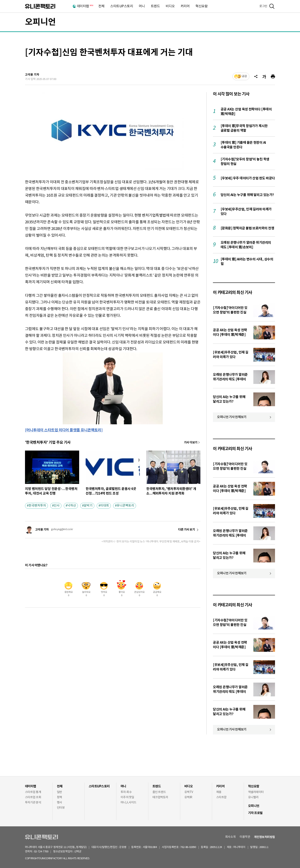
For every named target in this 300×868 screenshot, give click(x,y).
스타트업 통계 (33, 792)
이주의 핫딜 (127, 797)
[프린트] (273, 76)
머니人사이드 (129, 803)
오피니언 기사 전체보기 (232, 417)
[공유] (256, 76)
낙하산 (72, 506)
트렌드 (155, 6)
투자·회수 (126, 792)
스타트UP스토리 (122, 6)
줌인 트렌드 (159, 792)
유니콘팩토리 (40, 6)
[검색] (272, 6)
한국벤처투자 (37, 506)
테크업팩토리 (160, 797)
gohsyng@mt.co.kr (62, 529)
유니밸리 (253, 797)
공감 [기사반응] (244, 76)
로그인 (263, 6)
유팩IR (188, 797)
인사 (57, 506)
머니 (142, 6)
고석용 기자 (32, 75)
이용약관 (245, 837)
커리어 (185, 6)
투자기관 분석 (33, 803)
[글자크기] (264, 76)
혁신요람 (201, 6)
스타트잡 (221, 797)
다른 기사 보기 (186, 530)
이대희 (105, 506)
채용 (219, 792)
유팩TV (189, 792)
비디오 (170, 6)
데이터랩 (85, 6)
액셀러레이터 (256, 792)
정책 (59, 797)
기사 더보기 (191, 443)
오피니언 (40, 22)
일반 (59, 792)
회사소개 (230, 837)
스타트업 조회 (33, 797)
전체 (101, 6)
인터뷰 (61, 808)
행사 (59, 803)
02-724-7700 (46, 852)
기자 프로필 (255, 813)
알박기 (88, 506)
